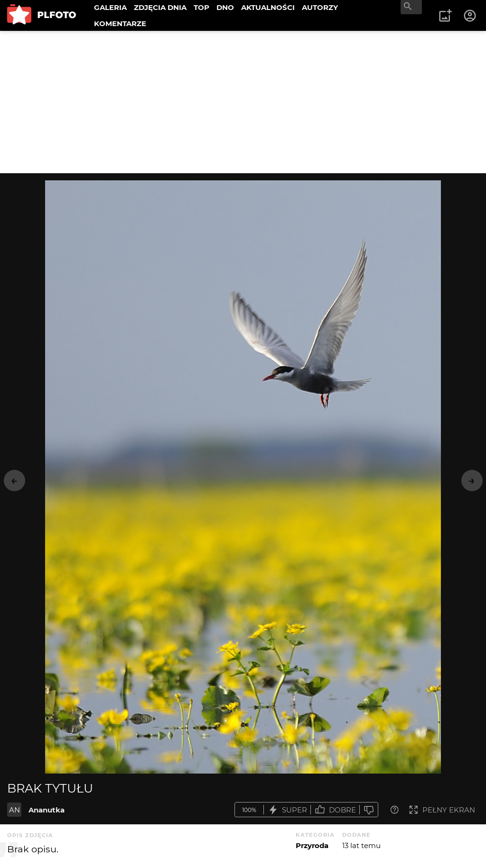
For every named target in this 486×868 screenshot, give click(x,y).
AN (14, 810)
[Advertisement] (243, 102)
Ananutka (47, 810)
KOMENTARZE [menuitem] (120, 23)
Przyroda (312, 845)
